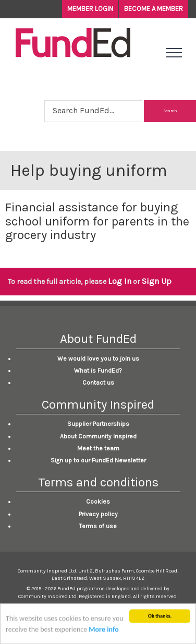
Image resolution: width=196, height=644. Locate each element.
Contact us (98, 383)
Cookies (98, 502)
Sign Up (157, 281)
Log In (120, 281)
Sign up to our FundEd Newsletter (98, 460)
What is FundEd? (98, 371)
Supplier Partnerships (98, 424)
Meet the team (98, 448)
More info (103, 631)
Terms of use (98, 526)
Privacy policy (98, 514)
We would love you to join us (98, 359)
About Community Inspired (98, 436)
